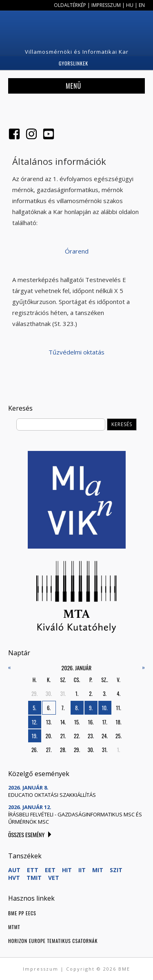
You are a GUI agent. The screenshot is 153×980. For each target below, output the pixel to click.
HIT (67, 870)
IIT (82, 870)
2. (91, 693)
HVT (14, 878)
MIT (98, 870)
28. (63, 750)
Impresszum (106, 5)
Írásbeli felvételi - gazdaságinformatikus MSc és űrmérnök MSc (75, 818)
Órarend (77, 251)
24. (105, 736)
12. (35, 722)
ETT (33, 870)
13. (49, 722)
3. (105, 693)
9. (91, 708)
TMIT (34, 878)
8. (77, 708)
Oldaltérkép (70, 5)
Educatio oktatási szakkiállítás (52, 795)
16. (91, 722)
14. (63, 722)
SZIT (116, 870)
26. (34, 750)
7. (63, 708)
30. (49, 693)
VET (54, 878)
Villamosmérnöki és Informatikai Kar (77, 52)
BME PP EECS (22, 913)
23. (91, 736)
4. (119, 693)
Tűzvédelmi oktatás (76, 352)
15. (77, 722)
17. (104, 722)
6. (49, 708)
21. (63, 736)
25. (119, 736)
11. (118, 708)
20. (49, 736)
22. (77, 736)
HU (130, 5)
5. (34, 708)
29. (34, 693)
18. (119, 722)
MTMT (14, 927)
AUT (14, 870)
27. (49, 750)
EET (50, 870)
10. (104, 708)
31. (63, 693)
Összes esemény (26, 835)
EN (142, 5)
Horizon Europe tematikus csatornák (53, 941)
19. (35, 736)
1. (77, 693)
